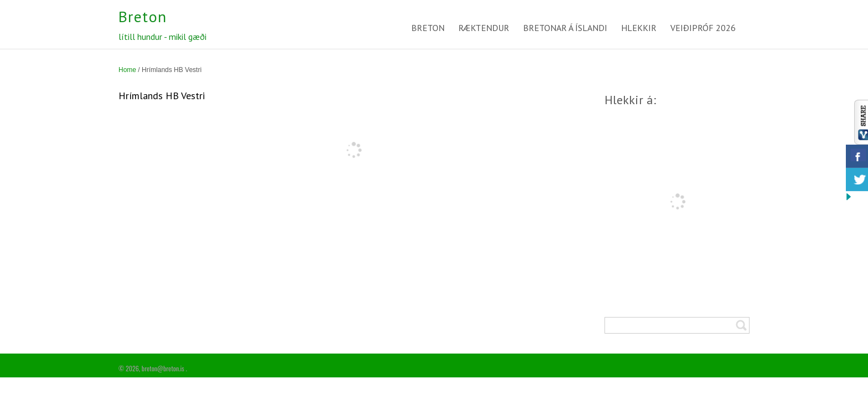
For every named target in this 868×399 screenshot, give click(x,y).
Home (127, 70)
